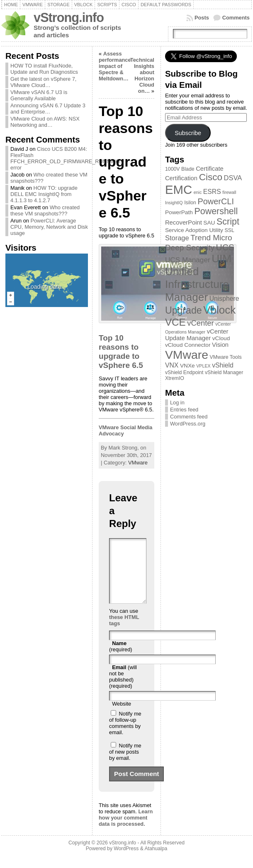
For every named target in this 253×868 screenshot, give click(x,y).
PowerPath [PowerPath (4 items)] (179, 212)
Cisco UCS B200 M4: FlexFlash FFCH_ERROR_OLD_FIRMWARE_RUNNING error (65, 158)
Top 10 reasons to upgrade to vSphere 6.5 (121, 352)
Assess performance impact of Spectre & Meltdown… (115, 66)
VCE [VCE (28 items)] (175, 322)
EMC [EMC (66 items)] (179, 190)
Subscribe (188, 133)
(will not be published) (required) (123, 689)
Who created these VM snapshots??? (45, 210)
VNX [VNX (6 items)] (172, 365)
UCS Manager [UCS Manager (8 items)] (188, 260)
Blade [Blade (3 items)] (188, 169)
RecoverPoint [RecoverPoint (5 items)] (184, 222)
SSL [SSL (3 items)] (229, 230)
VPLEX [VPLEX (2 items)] (203, 366)
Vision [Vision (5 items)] (220, 345)
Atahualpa (156, 861)
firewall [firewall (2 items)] (229, 192)
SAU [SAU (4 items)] (209, 223)
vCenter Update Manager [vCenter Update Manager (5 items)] (197, 335)
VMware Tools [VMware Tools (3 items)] (226, 357)
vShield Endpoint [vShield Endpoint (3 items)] (184, 372)
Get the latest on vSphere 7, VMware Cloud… (43, 82)
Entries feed (184, 410)
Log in (177, 403)
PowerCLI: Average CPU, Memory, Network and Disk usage (49, 227)
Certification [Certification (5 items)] (181, 178)
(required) (120, 659)
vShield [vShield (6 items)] (223, 365)
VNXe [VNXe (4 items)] (187, 366)
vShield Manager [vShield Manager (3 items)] (224, 372)
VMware (138, 463)
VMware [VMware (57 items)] (187, 355)
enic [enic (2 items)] (198, 192)
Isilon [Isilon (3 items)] (190, 203)
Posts (202, 18)
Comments (236, 18)
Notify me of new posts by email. (125, 764)
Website (122, 716)
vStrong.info (69, 18)
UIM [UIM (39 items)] (221, 259)
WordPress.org (188, 424)
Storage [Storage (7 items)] (177, 238)
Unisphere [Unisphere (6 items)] (224, 299)
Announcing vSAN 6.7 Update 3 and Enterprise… (48, 109)
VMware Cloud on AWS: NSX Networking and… (45, 122)
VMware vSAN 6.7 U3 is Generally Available (39, 95)
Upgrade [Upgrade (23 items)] (184, 310)
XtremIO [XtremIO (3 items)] (175, 378)
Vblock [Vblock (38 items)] (219, 310)
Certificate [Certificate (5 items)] (210, 169)
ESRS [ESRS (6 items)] (212, 192)
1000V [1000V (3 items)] (173, 169)
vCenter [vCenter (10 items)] (200, 323)
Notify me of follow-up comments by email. (125, 735)
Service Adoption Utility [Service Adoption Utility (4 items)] (194, 230)
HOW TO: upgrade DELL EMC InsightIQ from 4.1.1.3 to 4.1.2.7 (44, 194)
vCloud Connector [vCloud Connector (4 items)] (188, 345)
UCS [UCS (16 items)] (225, 247)
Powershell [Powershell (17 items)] (216, 211)
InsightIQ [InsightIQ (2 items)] (174, 203)
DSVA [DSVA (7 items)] (233, 178)
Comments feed (189, 417)
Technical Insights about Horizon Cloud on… (142, 75)
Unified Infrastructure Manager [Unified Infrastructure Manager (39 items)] (197, 284)
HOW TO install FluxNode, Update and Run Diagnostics (44, 69)
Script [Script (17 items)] (228, 222)
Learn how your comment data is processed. (126, 830)
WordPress (126, 861)
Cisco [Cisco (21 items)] (211, 177)
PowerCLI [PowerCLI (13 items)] (215, 201)
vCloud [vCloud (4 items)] (221, 338)
